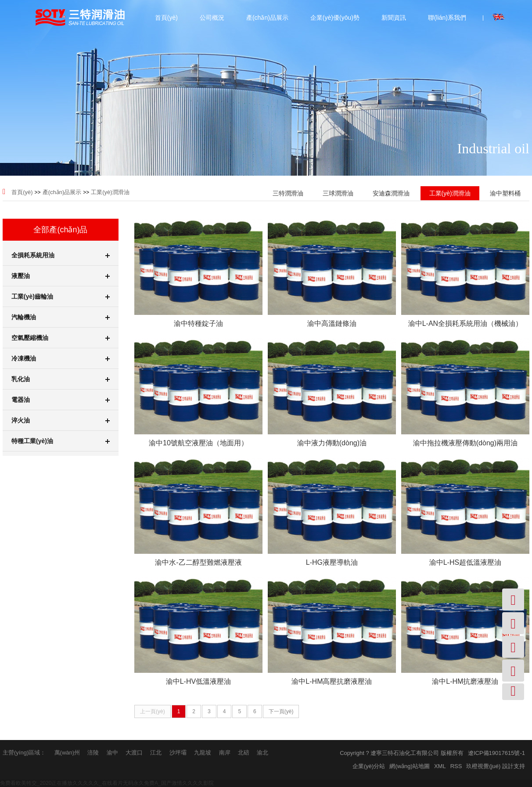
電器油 (61, 400)
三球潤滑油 (338, 193)
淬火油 (61, 420)
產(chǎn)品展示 (267, 18)
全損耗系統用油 (61, 255)
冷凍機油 (61, 358)
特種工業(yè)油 (61, 441)
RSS (456, 766)
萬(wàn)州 (67, 753)
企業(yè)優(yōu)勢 (335, 18)
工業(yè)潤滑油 (110, 192)
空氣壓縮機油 (61, 338)
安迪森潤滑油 (391, 193)
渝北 (262, 753)
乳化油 (61, 379)
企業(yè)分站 (369, 766)
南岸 (225, 753)
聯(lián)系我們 (447, 18)
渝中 (112, 753)
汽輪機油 (61, 317)
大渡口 (134, 753)
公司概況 (212, 18)
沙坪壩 (178, 753)
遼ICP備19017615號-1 (496, 753)
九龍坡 (203, 753)
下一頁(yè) (281, 711)
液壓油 (61, 276)
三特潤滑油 (288, 193)
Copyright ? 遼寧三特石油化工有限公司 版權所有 (402, 753)
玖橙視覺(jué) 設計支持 (496, 766)
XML (440, 766)
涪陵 (93, 753)
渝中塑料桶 (505, 193)
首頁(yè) (166, 18)
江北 (156, 753)
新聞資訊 (394, 18)
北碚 (244, 753)
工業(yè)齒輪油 (61, 296)
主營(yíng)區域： (24, 753)
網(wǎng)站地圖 (410, 766)
